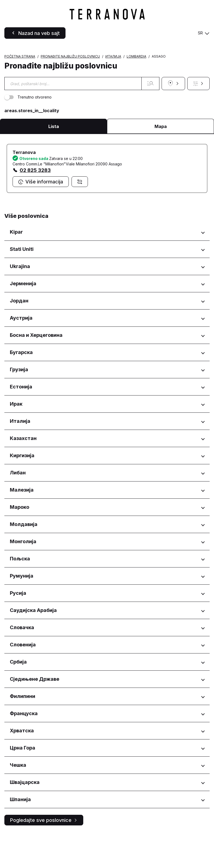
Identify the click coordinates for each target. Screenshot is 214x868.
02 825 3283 (35, 205)
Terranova (24, 187)
